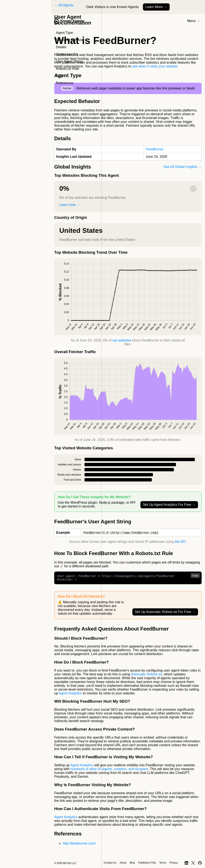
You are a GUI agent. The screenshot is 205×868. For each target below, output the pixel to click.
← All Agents (64, 5)
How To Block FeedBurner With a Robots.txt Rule (114, 553)
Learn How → (70, 205)
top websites (122, 340)
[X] (193, 863)
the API (180, 542)
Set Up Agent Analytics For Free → (169, 505)
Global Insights (67, 54)
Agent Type (64, 33)
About (123, 863)
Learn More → (156, 7)
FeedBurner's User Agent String (93, 522)
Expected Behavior (70, 40)
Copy (195, 576)
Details (61, 47)
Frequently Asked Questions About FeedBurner (112, 630)
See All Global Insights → (182, 167)
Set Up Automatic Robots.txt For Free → (165, 614)
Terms (163, 863)
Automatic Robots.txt (147, 676)
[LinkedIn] (186, 863)
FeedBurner (155, 149)
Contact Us (76, 857)
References (65, 83)
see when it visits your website (155, 66)
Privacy (174, 863)
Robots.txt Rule (67, 69)
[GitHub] (200, 863)
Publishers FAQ (147, 863)
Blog (132, 863)
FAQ (59, 76)
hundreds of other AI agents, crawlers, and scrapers (109, 771)
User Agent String (69, 61)
